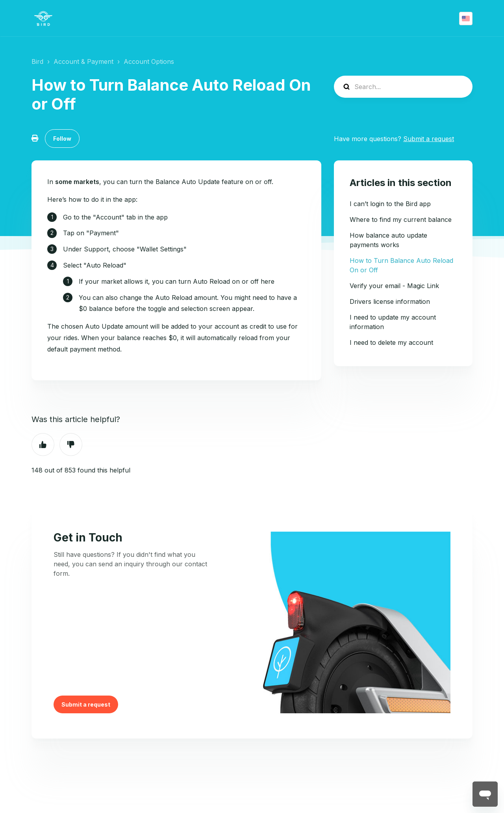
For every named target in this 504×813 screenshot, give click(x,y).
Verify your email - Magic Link (394, 286)
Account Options (149, 61)
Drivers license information (390, 301)
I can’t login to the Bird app (390, 204)
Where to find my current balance (401, 220)
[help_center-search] (403, 87)
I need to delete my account (391, 342)
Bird (37, 61)
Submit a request (429, 139)
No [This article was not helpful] (71, 445)
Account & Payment (83, 61)
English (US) (466, 19)
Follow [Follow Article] (62, 139)
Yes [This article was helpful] (43, 445)
